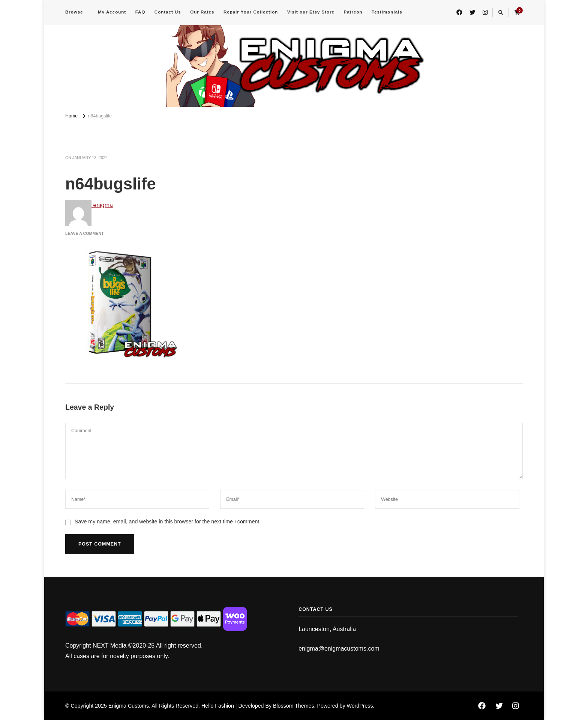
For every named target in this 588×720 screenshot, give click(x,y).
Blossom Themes (294, 706)
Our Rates (202, 12)
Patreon (353, 12)
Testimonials (387, 12)
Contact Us (168, 12)
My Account (112, 12)
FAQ (140, 12)
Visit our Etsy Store (311, 12)
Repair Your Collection (251, 12)
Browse (74, 12)
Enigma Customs (129, 706)
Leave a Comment (85, 233)
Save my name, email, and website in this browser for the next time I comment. (168, 522)
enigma (89, 205)
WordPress (360, 706)
